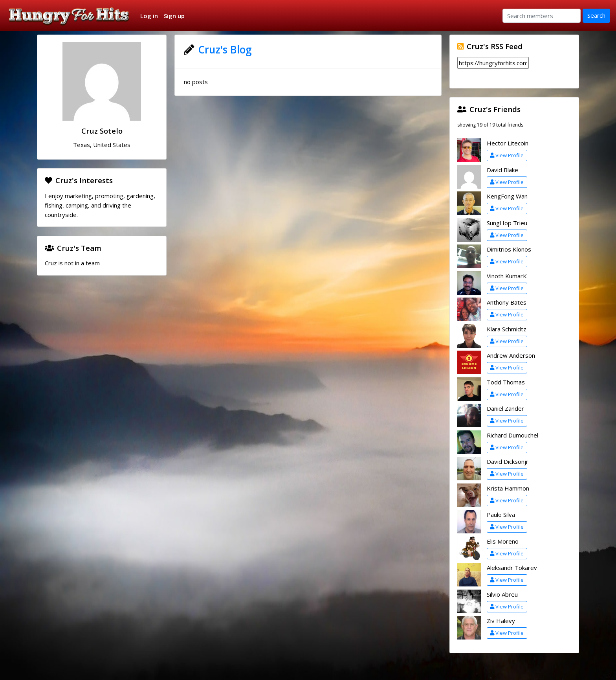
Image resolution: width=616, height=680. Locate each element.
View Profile (507, 155)
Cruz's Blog (225, 50)
